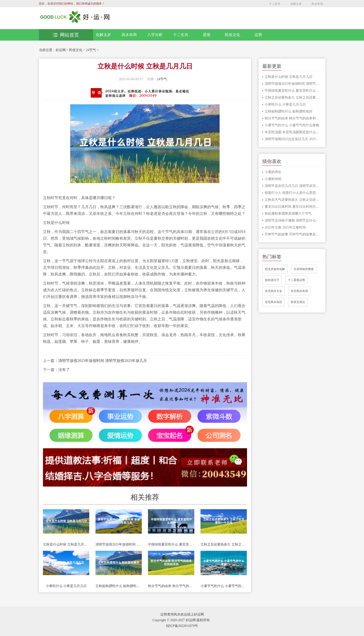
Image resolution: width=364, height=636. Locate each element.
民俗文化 (232, 35)
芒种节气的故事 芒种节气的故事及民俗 (293, 234)
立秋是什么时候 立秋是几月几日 (66, 544)
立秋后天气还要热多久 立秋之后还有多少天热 (293, 200)
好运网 (61, 50)
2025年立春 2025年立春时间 (285, 227)
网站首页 (66, 35)
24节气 (91, 50)
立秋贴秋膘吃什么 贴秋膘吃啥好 (119, 586)
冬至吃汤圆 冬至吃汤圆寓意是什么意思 (293, 132)
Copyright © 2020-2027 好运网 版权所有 (181, 620)
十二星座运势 (296, 280)
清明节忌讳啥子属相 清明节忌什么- (291, 220)
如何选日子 (272, 280)
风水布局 (317, 4)
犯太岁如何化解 (275, 269)
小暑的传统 (273, 179)
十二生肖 (275, 4)
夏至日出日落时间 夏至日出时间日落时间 (293, 207)
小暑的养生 (273, 172)
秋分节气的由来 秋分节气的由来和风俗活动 (171, 586)
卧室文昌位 (298, 302)
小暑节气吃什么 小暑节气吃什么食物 (224, 586)
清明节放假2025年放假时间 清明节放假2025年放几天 (103, 361)
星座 (207, 35)
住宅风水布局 (299, 291)
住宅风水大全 (274, 291)
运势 (258, 35)
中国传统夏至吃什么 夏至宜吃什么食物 (171, 544)
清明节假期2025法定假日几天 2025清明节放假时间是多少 (293, 139)
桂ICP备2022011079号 (182, 626)
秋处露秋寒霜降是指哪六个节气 (288, 214)
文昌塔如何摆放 (304, 269)
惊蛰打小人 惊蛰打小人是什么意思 (290, 193)
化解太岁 (296, 4)
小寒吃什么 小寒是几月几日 (66, 586)
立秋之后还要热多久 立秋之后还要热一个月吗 (224, 544)
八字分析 (155, 35)
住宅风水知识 (274, 302)
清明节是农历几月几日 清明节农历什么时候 (293, 186)
